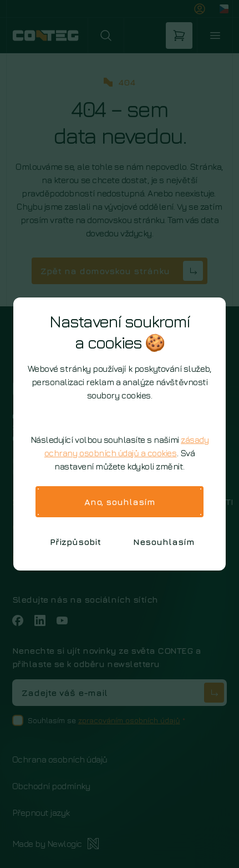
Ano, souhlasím (120, 502)
